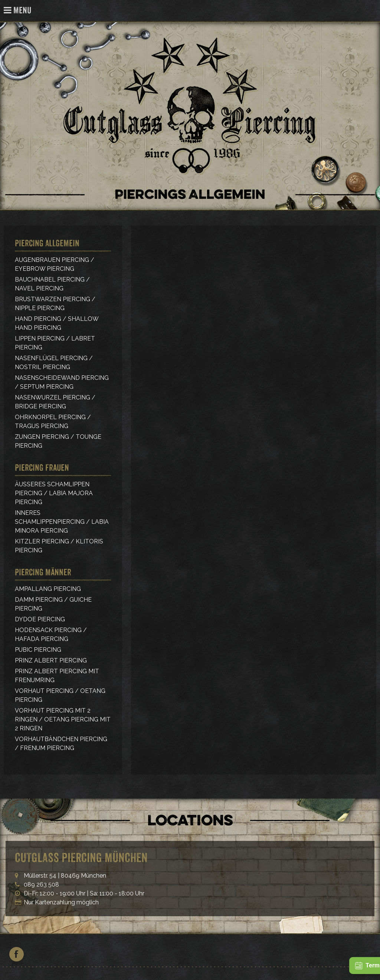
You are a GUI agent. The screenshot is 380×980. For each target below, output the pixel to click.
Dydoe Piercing (40, 619)
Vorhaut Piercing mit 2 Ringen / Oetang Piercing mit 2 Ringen (63, 719)
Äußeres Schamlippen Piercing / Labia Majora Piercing (54, 493)
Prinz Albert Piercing (51, 660)
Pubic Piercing (38, 650)
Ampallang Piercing (48, 589)
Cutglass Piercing (370, 11)
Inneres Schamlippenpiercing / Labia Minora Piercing (62, 522)
